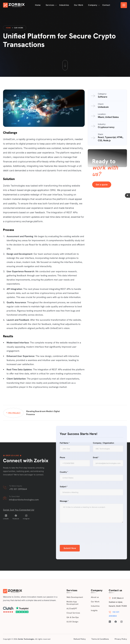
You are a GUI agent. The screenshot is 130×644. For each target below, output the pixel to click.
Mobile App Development (72, 603)
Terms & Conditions (100, 639)
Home (38, 5)
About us (95, 597)
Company (93, 5)
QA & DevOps (73, 617)
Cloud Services (73, 613)
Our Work (79, 5)
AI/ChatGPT (72, 609)
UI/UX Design (72, 622)
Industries (64, 5)
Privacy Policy (121, 639)
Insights (94, 610)
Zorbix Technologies (26, 639)
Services (50, 5)
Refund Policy (80, 639)
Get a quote (102, 185)
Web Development (75, 597)
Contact (106, 5)
